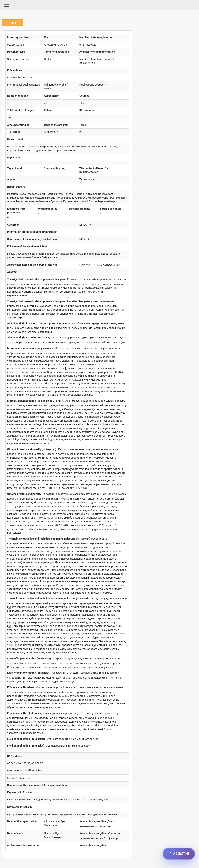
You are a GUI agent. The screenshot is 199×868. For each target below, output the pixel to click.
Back (13, 23)
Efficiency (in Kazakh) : (21, 713)
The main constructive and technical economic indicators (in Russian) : (49, 539)
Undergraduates (48, 209)
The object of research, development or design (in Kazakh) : (43, 301)
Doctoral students (80, 209)
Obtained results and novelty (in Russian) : (32, 449)
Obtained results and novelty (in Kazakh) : (32, 494)
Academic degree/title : (93, 833)
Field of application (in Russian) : (27, 739)
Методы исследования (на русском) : (31, 348)
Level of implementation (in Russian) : (30, 658)
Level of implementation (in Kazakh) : (29, 673)
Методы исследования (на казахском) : (32, 401)
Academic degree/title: (93, 821)
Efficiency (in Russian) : (21, 687)
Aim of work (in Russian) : (22, 323)
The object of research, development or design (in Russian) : (43, 279)
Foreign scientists (111, 209)
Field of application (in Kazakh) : (26, 746)
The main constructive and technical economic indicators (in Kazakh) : (49, 598)
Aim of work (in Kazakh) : (22, 338)
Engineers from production (16, 211)
